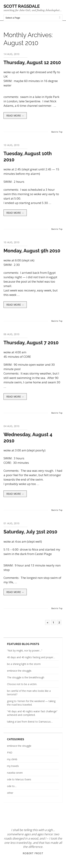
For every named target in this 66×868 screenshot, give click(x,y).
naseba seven (15, 773)
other (10, 793)
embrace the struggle (19, 746)
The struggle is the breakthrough (26, 677)
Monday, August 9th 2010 (32, 251)
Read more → (15, 116)
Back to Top (57, 132)
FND (10, 752)
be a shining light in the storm (24, 664)
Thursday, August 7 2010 (31, 343)
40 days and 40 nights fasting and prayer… (31, 657)
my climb (12, 759)
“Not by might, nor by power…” (25, 651)
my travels (13, 766)
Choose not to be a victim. (22, 684)
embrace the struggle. (19, 671)
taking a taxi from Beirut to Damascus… (30, 722)
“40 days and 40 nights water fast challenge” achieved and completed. (32, 713)
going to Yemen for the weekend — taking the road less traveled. (31, 703)
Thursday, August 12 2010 (32, 62)
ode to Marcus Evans (19, 779)
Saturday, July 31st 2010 (30, 532)
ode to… (12, 786)
